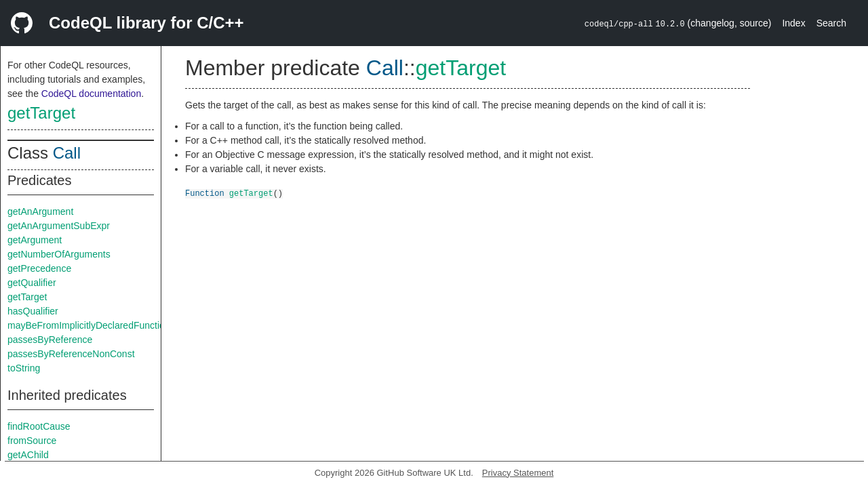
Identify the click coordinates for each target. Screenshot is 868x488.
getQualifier (32, 283)
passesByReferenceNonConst (71, 354)
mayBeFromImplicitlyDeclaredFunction (89, 325)
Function (205, 193)
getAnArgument (40, 211)
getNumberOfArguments (59, 254)
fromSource (32, 441)
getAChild (28, 455)
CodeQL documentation (91, 94)
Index (793, 23)
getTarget (41, 113)
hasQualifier (33, 311)
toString (24, 368)
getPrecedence (39, 268)
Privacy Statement (518, 473)
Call (67, 153)
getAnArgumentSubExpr (59, 226)
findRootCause (39, 426)
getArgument (35, 240)
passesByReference (50, 340)
